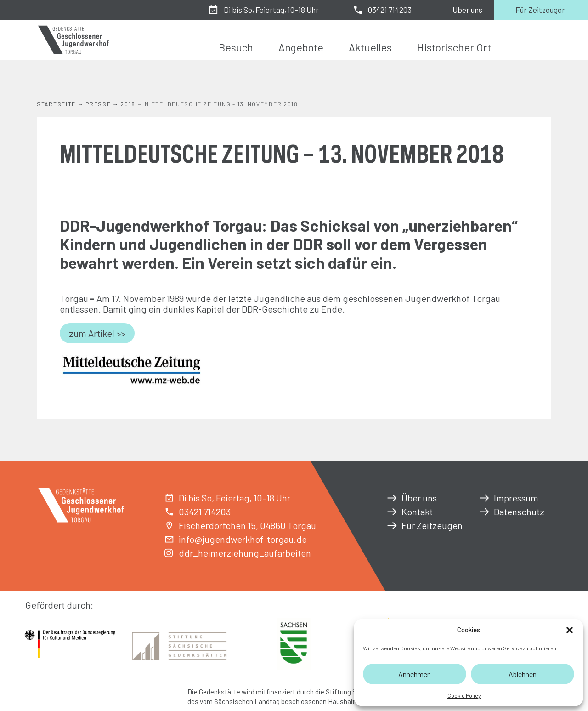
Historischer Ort (454, 47)
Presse (98, 104)
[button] (570, 630)
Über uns (467, 10)
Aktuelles (370, 47)
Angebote (301, 47)
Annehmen (415, 674)
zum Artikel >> (97, 333)
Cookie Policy (464, 695)
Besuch (236, 47)
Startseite (56, 104)
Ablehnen (523, 674)
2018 (128, 104)
